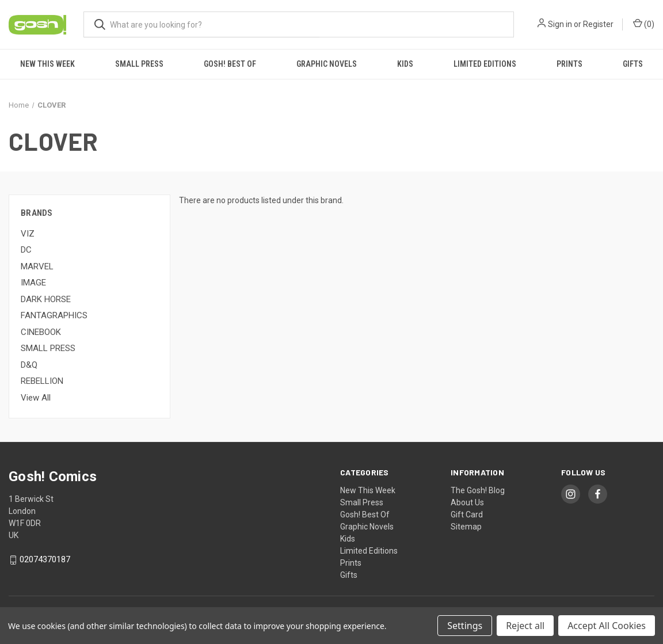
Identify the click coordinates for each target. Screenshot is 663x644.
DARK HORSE (46, 299)
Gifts (633, 64)
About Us (467, 502)
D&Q (29, 365)
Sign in (560, 24)
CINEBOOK (41, 332)
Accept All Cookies (607, 626)
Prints (569, 64)
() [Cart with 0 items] (644, 24)
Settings (465, 626)
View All (36, 398)
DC (26, 250)
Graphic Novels (327, 64)
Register (598, 24)
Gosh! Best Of (230, 64)
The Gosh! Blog (478, 490)
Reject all (525, 626)
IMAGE (33, 283)
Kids (405, 64)
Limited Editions (485, 64)
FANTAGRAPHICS (54, 315)
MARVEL (37, 266)
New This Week (47, 64)
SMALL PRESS (48, 348)
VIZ (28, 234)
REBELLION (42, 381)
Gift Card (467, 515)
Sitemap (466, 527)
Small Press (139, 64)
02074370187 (45, 560)
